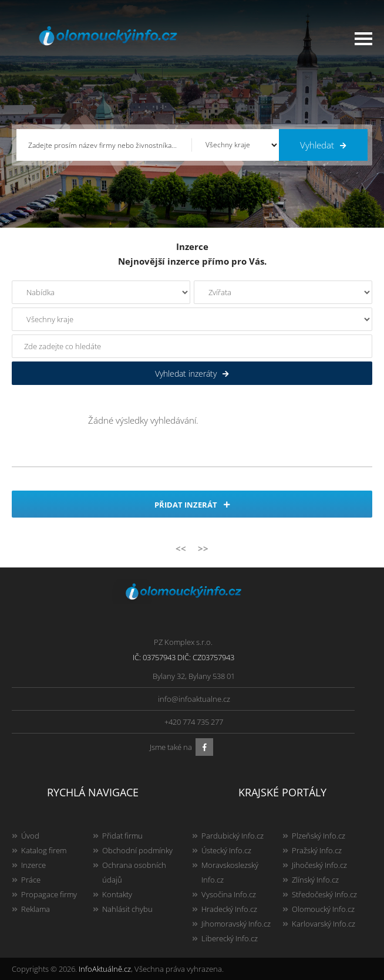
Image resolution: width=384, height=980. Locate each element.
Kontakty (117, 894)
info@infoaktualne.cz (194, 699)
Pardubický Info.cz (233, 836)
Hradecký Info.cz (229, 909)
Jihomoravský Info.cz (236, 924)
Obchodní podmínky (137, 850)
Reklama (36, 909)
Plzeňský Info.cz (319, 836)
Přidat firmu (122, 836)
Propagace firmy (49, 894)
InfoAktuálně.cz (105, 969)
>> (203, 548)
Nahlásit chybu (127, 909)
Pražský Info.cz (317, 850)
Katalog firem (44, 850)
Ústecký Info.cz (226, 850)
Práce (31, 880)
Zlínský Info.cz (315, 880)
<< (181, 548)
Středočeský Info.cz (324, 894)
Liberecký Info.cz (230, 938)
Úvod (30, 836)
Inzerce (33, 865)
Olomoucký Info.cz (323, 909)
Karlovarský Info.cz (324, 924)
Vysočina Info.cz (229, 894)
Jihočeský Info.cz (319, 865)
